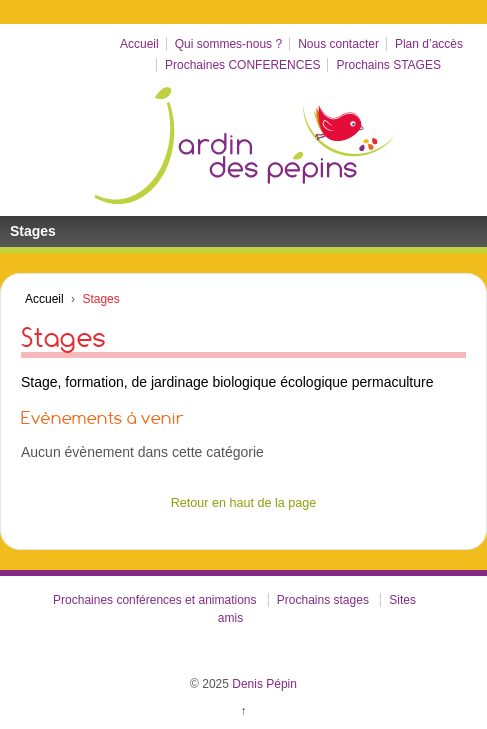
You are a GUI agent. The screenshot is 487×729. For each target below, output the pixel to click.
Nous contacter (338, 44)
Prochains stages (323, 600)
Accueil (139, 44)
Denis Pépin (263, 684)
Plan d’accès (429, 44)
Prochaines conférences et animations (154, 600)
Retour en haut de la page (244, 503)
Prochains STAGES (388, 65)
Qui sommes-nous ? (228, 44)
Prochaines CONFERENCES (242, 65)
